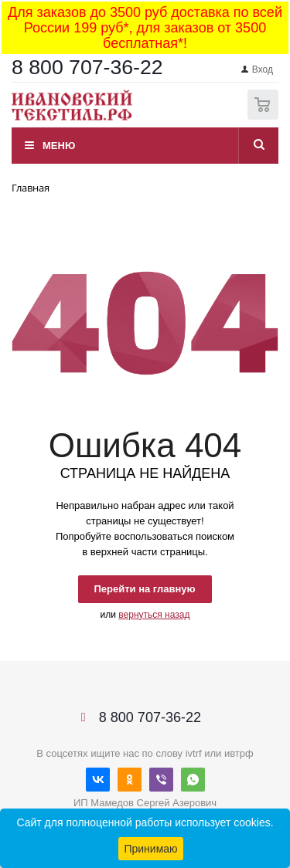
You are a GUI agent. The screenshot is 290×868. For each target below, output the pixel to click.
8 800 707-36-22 (87, 67)
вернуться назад (154, 615)
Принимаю (150, 849)
